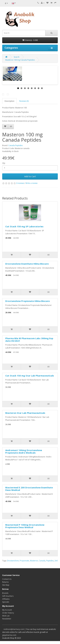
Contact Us (7, 579)
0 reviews (20, 183)
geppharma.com (9, 635)
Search (17, 57)
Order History (8, 613)
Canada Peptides (15, 145)
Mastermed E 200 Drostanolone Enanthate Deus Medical (29, 489)
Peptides (50, 561)
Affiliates (6, 599)
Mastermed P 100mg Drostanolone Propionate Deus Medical (25, 526)
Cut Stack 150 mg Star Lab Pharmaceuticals (30, 376)
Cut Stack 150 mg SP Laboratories (24, 226)
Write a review (31, 183)
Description (9, 101)
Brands (5, 593)
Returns (5, 582)
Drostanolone (13, 561)
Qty (4, 163)
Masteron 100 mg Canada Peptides (20, 60)
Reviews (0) (24, 101)
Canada (42, 561)
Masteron (34, 561)
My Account (7, 610)
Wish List (6, 616)
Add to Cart (30, 176)
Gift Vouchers (8, 596)
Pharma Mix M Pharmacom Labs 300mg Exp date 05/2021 (29, 340)
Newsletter (7, 619)
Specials (6, 602)
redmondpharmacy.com (14, 629)
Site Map (6, 585)
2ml (56, 561)
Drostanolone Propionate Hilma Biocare (27, 301)
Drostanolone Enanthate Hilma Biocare (27, 264)
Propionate (24, 561)
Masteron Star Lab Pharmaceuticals (25, 413)
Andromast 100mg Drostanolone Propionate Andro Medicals (24, 451)
